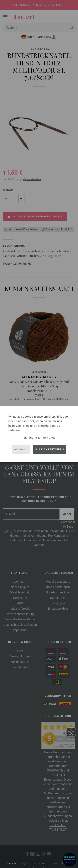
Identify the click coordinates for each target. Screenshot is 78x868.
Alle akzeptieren (50, 449)
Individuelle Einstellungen (39, 438)
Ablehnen (21, 449)
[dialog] (39, 434)
